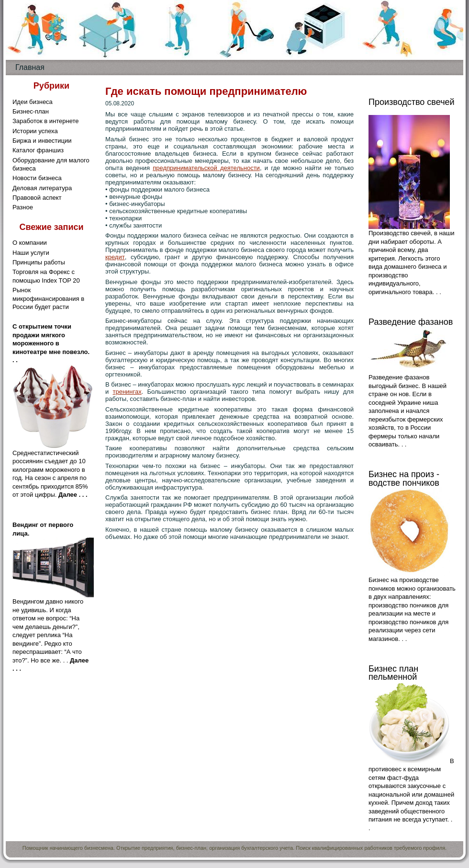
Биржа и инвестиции (42, 141)
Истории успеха (35, 131)
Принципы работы (39, 262)
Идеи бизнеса (33, 102)
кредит (115, 257)
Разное (23, 207)
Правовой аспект (37, 198)
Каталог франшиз (38, 150)
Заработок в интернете (46, 121)
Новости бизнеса (37, 178)
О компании (30, 243)
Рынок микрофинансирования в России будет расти (48, 298)
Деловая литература (42, 188)
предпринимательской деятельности (206, 168)
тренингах (127, 392)
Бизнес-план (31, 111)
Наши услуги (31, 253)
